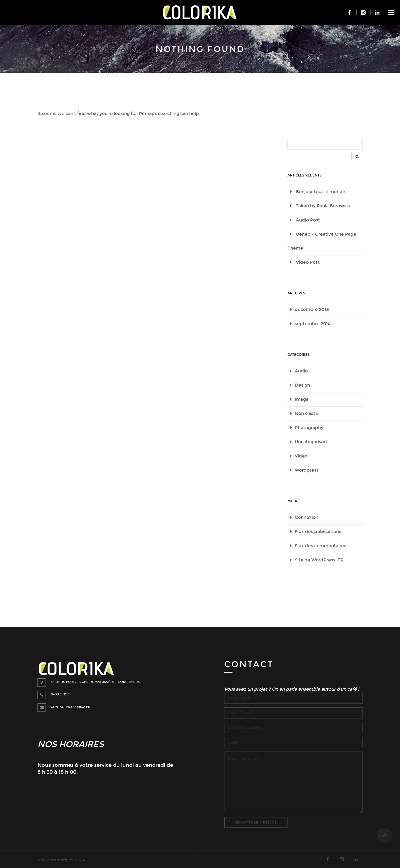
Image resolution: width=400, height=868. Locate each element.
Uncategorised (311, 442)
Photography (309, 428)
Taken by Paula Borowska (324, 206)
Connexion (307, 517)
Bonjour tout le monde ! (322, 192)
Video (301, 456)
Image (302, 399)
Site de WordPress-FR (319, 560)
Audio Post (308, 220)
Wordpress (307, 470)
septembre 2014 (312, 324)
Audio (301, 371)
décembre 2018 (312, 309)
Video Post (308, 262)
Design (302, 385)
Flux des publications (318, 532)
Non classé (307, 413)
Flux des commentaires (320, 546)
